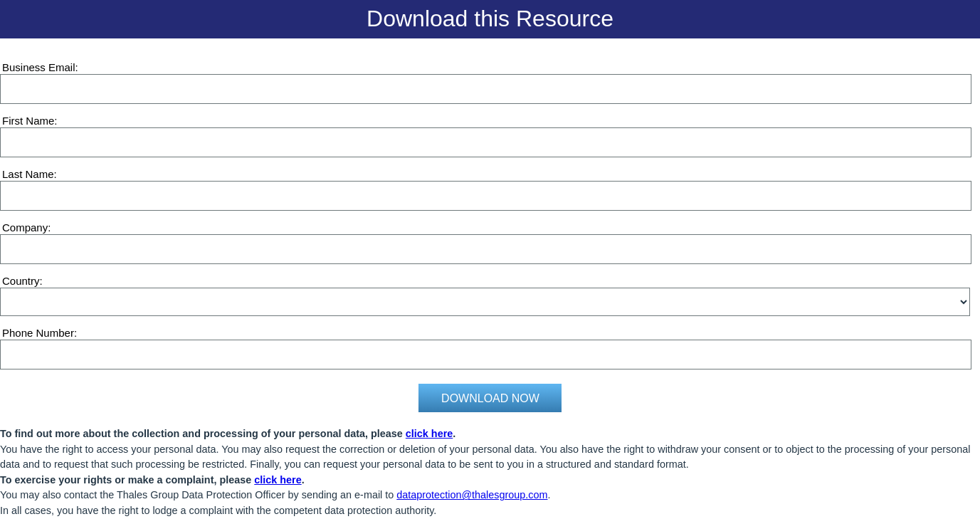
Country (21, 281)
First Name (28, 121)
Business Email (39, 67)
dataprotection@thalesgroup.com (472, 495)
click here (429, 434)
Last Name (28, 174)
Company (25, 227)
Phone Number (38, 333)
